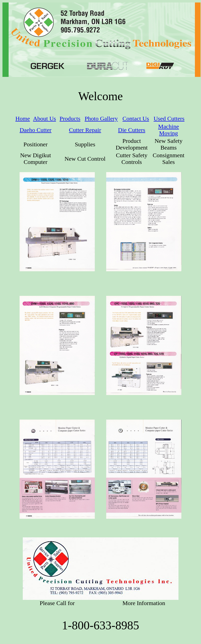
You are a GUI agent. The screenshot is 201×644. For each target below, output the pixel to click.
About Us (44, 119)
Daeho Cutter (36, 130)
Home (23, 119)
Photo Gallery (101, 119)
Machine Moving (169, 130)
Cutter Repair (85, 130)
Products (70, 119)
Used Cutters (169, 119)
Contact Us (136, 119)
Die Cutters (132, 130)
